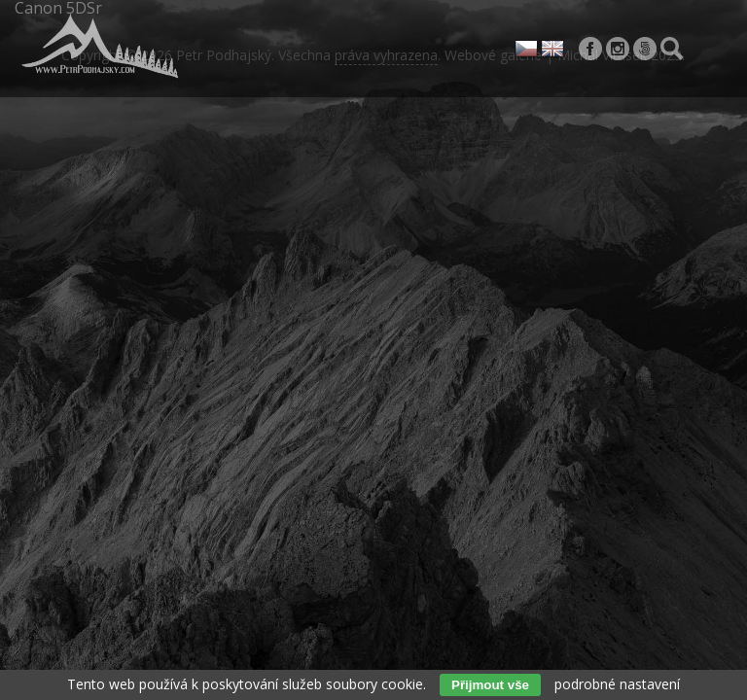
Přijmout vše (490, 685)
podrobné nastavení (617, 684)
